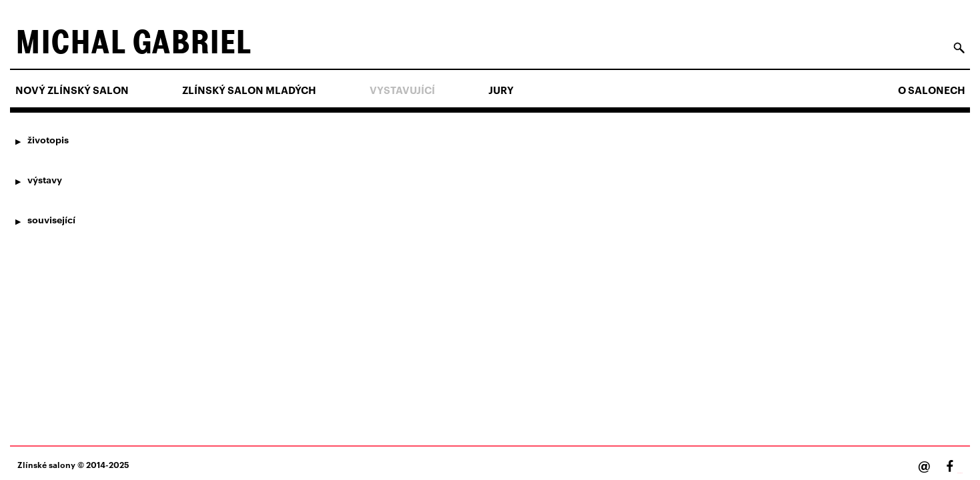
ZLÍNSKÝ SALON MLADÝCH (249, 90)
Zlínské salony (46, 464)
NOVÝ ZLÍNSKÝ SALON (72, 90)
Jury (501, 90)
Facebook (960, 473)
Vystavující (402, 90)
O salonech (932, 90)
